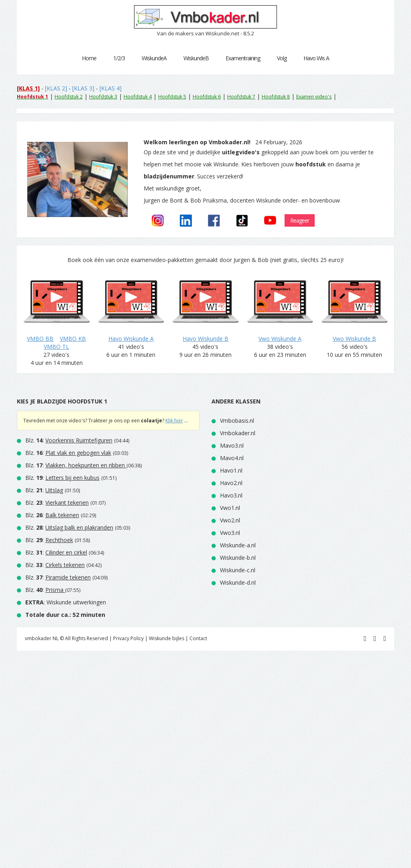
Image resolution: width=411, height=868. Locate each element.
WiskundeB (196, 58)
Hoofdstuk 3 (103, 97)
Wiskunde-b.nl (238, 558)
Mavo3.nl (232, 445)
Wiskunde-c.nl (238, 570)
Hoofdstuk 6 (207, 97)
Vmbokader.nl (238, 433)
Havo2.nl (231, 483)
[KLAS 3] (83, 88)
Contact (198, 638)
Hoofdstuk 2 (69, 97)
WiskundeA (154, 58)
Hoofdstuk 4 (138, 97)
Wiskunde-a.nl (238, 545)
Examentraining (243, 58)
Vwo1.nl (230, 508)
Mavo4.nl (232, 458)
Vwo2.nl (230, 520)
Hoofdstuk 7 (241, 97)
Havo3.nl (231, 495)
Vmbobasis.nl (237, 421)
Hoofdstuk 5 (172, 97)
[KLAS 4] (111, 88)
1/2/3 (119, 58)
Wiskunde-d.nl (238, 582)
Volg (282, 58)
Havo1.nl (231, 470)
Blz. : (69, 440)
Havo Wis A (316, 58)
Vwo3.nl (230, 533)
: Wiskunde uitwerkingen (66, 602)
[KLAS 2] (56, 88)
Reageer (300, 220)
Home (89, 58)
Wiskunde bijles (167, 638)
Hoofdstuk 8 (276, 97)
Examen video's (314, 97)
